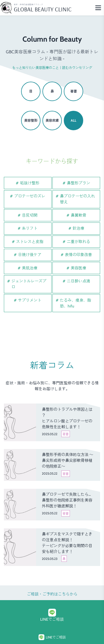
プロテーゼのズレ (30, 196)
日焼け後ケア (30, 255)
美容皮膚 (52, 120)
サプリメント (30, 300)
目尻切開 (30, 215)
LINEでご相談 (52, 615)
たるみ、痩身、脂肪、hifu (75, 303)
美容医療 (78, 268)
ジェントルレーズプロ (29, 284)
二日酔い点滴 (78, 281)
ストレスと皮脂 (30, 242)
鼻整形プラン (78, 183)
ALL (73, 120)
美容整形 (31, 120)
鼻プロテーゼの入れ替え (77, 199)
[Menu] (98, 8)
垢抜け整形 (30, 183)
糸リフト (30, 228)
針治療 (78, 228)
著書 (73, 91)
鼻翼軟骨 (78, 215)
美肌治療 (30, 268)
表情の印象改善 (78, 255)
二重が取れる (78, 242)
